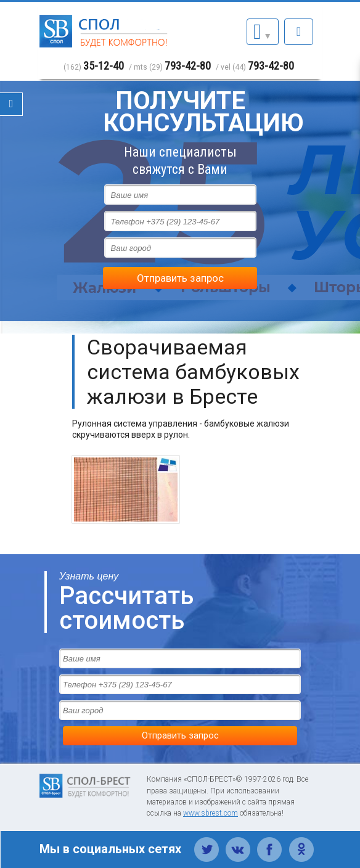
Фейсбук (270, 843)
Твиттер (207, 843)
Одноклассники (301, 843)
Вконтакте (238, 843)
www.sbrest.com (211, 813)
